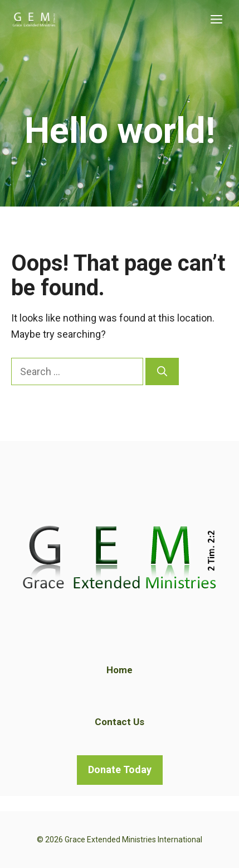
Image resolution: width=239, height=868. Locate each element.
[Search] (162, 371)
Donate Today (120, 769)
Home (119, 670)
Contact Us (119, 722)
